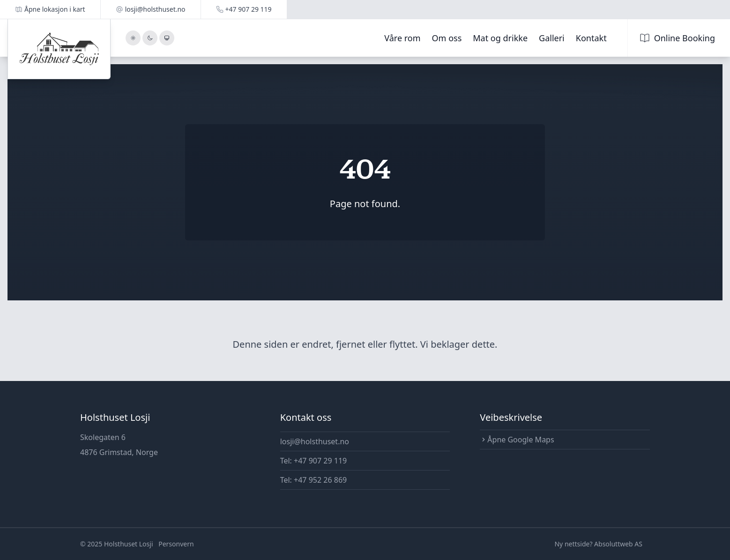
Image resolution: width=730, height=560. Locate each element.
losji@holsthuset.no (315, 441)
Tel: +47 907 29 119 (314, 461)
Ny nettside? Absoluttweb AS (598, 544)
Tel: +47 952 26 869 (314, 480)
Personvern (176, 544)
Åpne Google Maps (517, 440)
